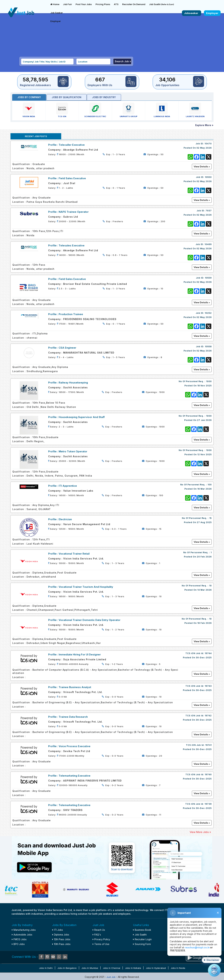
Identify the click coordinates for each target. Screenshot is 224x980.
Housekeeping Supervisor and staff (82, 417)
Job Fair (67, 4)
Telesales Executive (72, 245)
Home (55, 4)
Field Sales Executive (72, 178)
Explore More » (204, 125)
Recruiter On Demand (134, 4)
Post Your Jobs (84, 4)
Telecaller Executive (72, 145)
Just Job (111, 977)
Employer (56, 21)
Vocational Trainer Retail (74, 554)
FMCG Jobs (19, 939)
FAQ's (97, 935)
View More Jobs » (200, 832)
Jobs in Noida (178, 968)
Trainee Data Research (73, 717)
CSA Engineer (67, 348)
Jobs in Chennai (112, 968)
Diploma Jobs (61, 935)
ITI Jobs (58, 930)
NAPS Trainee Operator (74, 212)
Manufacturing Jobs (24, 930)
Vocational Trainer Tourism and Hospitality (86, 587)
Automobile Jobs (22, 935)
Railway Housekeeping (73, 383)
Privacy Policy (101, 939)
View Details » (202, 405)
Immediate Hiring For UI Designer (80, 654)
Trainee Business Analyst (75, 687)
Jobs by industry (104, 97)
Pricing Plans (103, 4)
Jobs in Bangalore (67, 968)
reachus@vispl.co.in (197, 947)
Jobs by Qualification (67, 97)
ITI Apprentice (68, 486)
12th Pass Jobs (61, 939)
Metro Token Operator (73, 451)
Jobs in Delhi (46, 968)
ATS (116, 4)
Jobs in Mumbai (90, 968)
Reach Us (99, 930)
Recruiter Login (142, 939)
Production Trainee (71, 314)
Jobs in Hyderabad (156, 968)
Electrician (65, 519)
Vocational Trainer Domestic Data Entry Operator (90, 620)
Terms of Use (101, 944)
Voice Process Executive (75, 746)
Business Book (142, 930)
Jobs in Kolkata (133, 968)
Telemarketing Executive (75, 776)
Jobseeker (192, 13)
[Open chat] (214, 970)
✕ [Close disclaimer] (218, 913)
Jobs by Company (29, 97)
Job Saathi (162, 4)
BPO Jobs (18, 944)
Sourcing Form (142, 944)
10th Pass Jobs (61, 944)
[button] (212, 960)
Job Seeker (57, 13)
